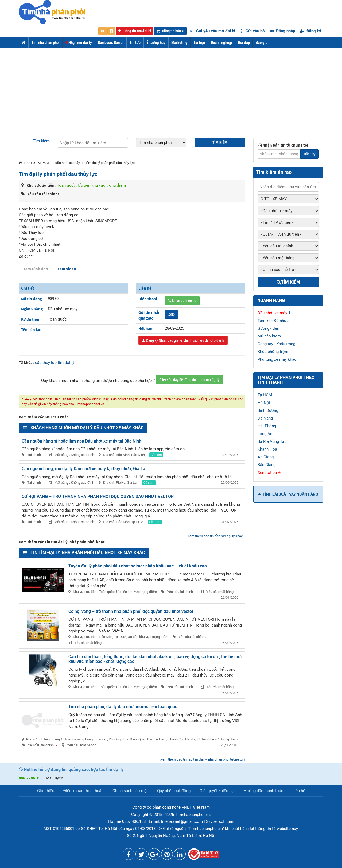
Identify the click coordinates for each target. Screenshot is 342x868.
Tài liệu (199, 43)
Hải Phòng (267, 426)
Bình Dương (268, 410)
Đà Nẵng (265, 418)
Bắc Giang (267, 465)
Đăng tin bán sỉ (170, 31)
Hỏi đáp (244, 43)
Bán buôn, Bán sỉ (111, 43)
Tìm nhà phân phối (45, 43)
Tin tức (135, 43)
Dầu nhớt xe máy (67, 163)
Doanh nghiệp (221, 43)
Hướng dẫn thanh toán (263, 791)
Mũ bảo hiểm (269, 336)
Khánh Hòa (267, 449)
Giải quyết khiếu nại (217, 791)
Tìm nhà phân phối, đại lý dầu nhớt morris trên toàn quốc (123, 707)
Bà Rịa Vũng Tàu (272, 441)
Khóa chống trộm (273, 352)
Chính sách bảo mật (130, 791)
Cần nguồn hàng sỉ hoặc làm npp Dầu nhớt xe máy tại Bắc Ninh (81, 441)
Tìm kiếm (41, 141)
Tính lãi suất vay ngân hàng (288, 494)
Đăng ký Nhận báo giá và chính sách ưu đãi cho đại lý (183, 340)
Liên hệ (299, 791)
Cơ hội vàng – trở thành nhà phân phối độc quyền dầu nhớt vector (131, 611)
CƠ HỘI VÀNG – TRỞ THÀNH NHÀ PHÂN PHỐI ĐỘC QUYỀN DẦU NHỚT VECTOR (98, 496)
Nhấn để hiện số (182, 301)
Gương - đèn (268, 328)
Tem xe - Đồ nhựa (273, 321)
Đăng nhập (283, 31)
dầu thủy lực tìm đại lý (55, 363)
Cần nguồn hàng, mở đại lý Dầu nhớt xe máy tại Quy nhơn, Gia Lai (84, 469)
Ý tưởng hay (156, 43)
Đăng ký (310, 31)
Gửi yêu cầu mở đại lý (212, 31)
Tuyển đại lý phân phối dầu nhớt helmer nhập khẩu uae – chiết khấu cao (138, 566)
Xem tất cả (269, 473)
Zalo (172, 314)
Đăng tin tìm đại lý (135, 31)
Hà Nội (264, 403)
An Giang (266, 457)
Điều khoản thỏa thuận (83, 791)
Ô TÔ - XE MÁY (38, 163)
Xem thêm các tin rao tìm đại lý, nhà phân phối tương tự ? (203, 759)
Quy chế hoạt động (174, 791)
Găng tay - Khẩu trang (276, 344)
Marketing (179, 43)
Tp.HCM (265, 395)
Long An (265, 434)
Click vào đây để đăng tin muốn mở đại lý (189, 380)
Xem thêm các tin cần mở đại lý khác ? (216, 536)
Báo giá (262, 43)
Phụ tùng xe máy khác (277, 359)
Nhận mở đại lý (79, 43)
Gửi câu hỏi (253, 31)
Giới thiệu (46, 791)
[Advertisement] (171, 89)
